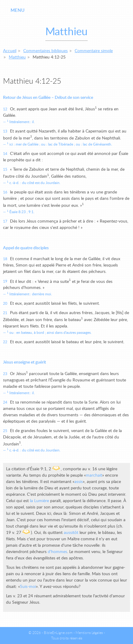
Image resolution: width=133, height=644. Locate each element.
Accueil (10, 51)
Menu (18, 10)
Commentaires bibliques (45, 51)
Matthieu (17, 57)
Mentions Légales (89, 633)
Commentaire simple (94, 51)
